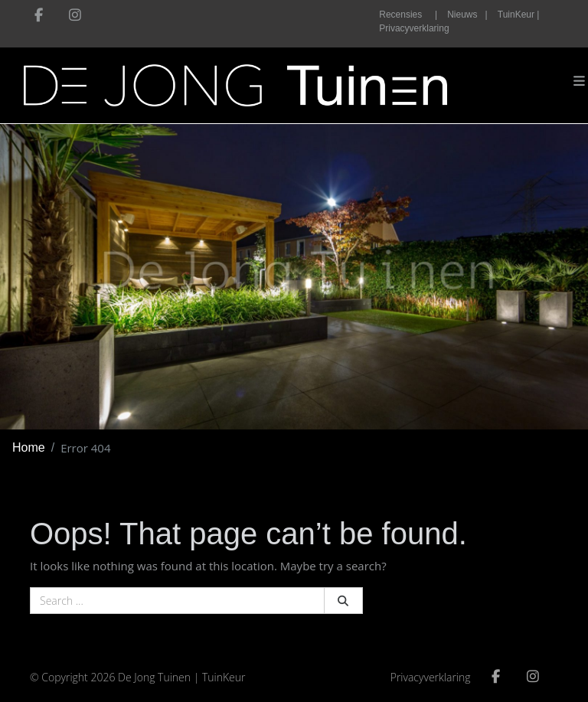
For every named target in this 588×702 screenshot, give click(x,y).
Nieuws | (467, 15)
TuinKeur (224, 677)
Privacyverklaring (414, 28)
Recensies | (408, 15)
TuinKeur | (519, 15)
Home (29, 447)
